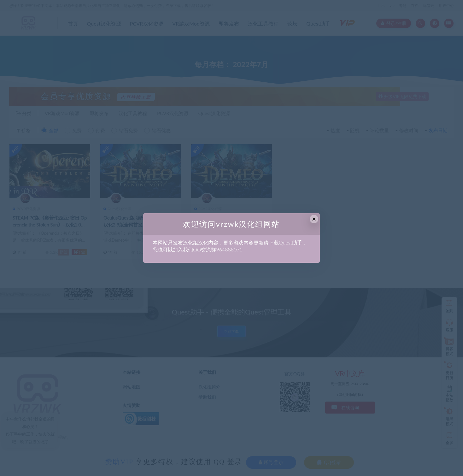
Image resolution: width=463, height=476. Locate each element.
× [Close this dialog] (314, 219)
